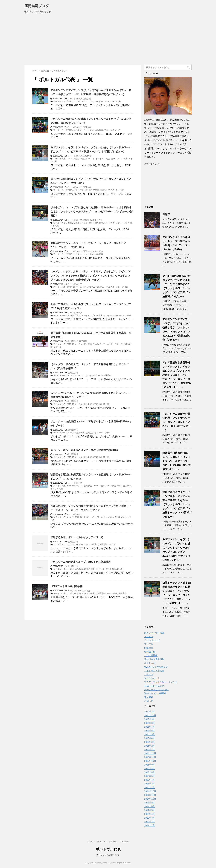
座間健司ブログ (37, 6)
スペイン (149, 636)
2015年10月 (150, 761)
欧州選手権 (73, 341)
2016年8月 (150, 723)
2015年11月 (150, 757)
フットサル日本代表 (154, 671)
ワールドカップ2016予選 (88, 287)
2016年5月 (150, 734)
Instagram (125, 841)
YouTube (113, 841)
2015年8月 (150, 769)
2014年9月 (150, 803)
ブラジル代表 (59, 159)
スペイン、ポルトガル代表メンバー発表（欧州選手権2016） (85, 450)
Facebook (101, 841)
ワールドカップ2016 (63, 101)
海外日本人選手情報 (154, 659)
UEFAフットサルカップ (156, 667)
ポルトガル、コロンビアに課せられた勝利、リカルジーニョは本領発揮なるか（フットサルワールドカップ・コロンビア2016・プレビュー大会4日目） (92, 212)
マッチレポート (152, 678)
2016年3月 (150, 742)
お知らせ (149, 701)
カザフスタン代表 (119, 159)
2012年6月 (150, 806)
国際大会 (87, 99)
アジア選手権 (151, 655)
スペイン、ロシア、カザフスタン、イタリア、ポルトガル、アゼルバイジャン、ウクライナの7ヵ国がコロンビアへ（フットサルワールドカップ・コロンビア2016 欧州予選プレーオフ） (91, 276)
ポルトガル (98, 220)
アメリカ (149, 674)
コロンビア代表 (107, 190)
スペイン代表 (73, 159)
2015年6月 (150, 772)
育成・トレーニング (154, 686)
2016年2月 (150, 746)
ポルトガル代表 (96, 101)
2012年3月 (150, 818)
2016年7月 (150, 727)
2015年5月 (150, 776)
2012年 (112, 544)
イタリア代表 (122, 287)
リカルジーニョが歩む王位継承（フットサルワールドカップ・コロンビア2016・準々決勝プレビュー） (177, 422)
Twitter (90, 841)
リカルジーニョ (80, 101)
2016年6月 (150, 731)
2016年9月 (150, 719)
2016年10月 (150, 715)
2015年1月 (150, 787)
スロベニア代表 (104, 433)
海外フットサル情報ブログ (108, 855)
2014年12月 (150, 791)
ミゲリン (58, 347)
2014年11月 (150, 795)
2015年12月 (150, 753)
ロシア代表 (94, 190)
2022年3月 (150, 712)
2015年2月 (150, 784)
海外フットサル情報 (154, 633)
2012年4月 (150, 814)
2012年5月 (150, 810)
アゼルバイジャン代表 (106, 569)
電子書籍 (83, 341)
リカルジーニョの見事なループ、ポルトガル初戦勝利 (81, 562)
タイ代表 (120, 190)
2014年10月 (150, 799)
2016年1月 (150, 750)
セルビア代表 (125, 315)
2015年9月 (150, 765)
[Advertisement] (108, 41)
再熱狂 (166, 214)
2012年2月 (150, 822)
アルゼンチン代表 (112, 101)
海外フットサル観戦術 (155, 693)
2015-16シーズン (61, 315)
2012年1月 (150, 825)
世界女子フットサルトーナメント (161, 682)
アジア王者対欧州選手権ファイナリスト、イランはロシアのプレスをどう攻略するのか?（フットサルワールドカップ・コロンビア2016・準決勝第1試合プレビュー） (177, 375)
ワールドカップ (75, 99)
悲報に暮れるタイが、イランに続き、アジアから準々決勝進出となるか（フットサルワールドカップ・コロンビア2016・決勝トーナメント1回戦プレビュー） (177, 504)
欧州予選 (71, 287)
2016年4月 (150, 738)
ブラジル (149, 644)
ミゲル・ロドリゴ (124, 223)
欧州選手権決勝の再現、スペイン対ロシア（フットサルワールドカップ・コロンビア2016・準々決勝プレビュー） (177, 461)
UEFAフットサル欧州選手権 (66, 586)
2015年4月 (150, 780)
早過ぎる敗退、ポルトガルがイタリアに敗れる (77, 537)
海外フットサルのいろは (79, 591)
